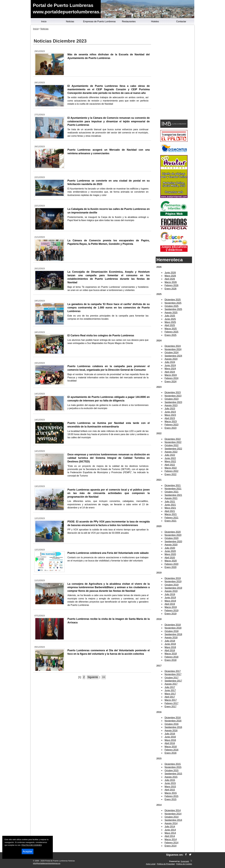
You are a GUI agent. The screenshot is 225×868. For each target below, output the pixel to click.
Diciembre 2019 (173, 578)
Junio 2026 (170, 273)
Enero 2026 (171, 289)
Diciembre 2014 (173, 810)
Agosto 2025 (171, 313)
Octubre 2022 (172, 445)
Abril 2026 (170, 279)
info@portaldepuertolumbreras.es (47, 863)
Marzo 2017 (171, 700)
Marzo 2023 (171, 421)
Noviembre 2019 (173, 581)
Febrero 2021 (171, 518)
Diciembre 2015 (173, 764)
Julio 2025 (170, 316)
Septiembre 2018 (173, 634)
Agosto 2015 (171, 777)
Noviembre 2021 (173, 489)
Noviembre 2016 (173, 721)
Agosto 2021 (171, 498)
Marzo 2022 (171, 468)
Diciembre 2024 (173, 346)
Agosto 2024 (171, 359)
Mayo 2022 (170, 461)
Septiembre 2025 (173, 309)
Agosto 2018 (171, 638)
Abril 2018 (170, 650)
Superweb (185, 861)
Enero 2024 (171, 382)
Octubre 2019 (172, 585)
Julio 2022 (170, 455)
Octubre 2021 (172, 492)
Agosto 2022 (171, 452)
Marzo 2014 (171, 839)
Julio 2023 (170, 409)
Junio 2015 (170, 783)
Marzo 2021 (171, 514)
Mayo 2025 (170, 322)
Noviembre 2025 (173, 303)
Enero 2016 (171, 753)
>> (104, 677)
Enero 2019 (171, 614)
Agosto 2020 (171, 545)
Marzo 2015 (171, 793)
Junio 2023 (170, 412)
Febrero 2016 (171, 750)
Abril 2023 (170, 418)
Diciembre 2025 (173, 300)
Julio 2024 (170, 362)
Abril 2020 (170, 558)
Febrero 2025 (171, 332)
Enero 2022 (171, 474)
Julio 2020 (170, 548)
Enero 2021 (171, 521)
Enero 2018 (171, 660)
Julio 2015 (170, 780)
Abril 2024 (170, 372)
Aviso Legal (151, 864)
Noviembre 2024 (173, 349)
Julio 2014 (170, 827)
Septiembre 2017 (173, 681)
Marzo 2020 (171, 561)
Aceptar (28, 851)
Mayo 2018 (170, 647)
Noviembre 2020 (173, 535)
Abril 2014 (170, 836)
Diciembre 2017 (173, 671)
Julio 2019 (170, 594)
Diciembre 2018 (173, 625)
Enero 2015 (171, 799)
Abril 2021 (170, 511)
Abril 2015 (170, 790)
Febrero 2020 (171, 564)
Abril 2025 (170, 325)
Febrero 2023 (171, 425)
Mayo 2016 (170, 740)
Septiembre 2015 (173, 774)
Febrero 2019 (171, 611)
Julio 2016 (170, 734)
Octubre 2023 (172, 399)
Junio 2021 (170, 505)
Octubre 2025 (172, 306)
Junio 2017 (170, 690)
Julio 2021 (170, 502)
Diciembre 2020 (173, 532)
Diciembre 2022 (173, 439)
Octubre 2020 (172, 538)
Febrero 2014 (171, 843)
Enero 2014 (171, 846)
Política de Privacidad (166, 864)
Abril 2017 (170, 697)
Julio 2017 (170, 687)
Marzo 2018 (171, 654)
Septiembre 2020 (173, 542)
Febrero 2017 (171, 703)
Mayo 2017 (170, 694)
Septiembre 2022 (173, 449)
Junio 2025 (170, 319)
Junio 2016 (170, 737)
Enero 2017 (171, 707)
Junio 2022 (170, 458)
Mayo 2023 (170, 415)
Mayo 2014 (170, 833)
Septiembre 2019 (173, 588)
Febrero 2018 (171, 657)
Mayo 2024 (170, 369)
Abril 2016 (170, 743)
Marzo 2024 (171, 375)
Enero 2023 (171, 428)
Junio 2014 (170, 830)
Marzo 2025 (171, 329)
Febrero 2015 (171, 796)
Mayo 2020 (170, 554)
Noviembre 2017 (173, 674)
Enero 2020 (171, 567)
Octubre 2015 (172, 770)
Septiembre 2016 (173, 727)
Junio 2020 (170, 551)
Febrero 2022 (171, 471)
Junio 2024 (170, 365)
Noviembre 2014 (173, 814)
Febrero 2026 (171, 285)
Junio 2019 (170, 598)
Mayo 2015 (170, 787)
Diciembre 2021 (173, 485)
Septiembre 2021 (173, 495)
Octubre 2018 (172, 631)
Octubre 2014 (172, 817)
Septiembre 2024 (173, 356)
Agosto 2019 (171, 591)
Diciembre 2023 (173, 392)
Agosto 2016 (171, 731)
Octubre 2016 (172, 724)
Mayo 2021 (170, 508)
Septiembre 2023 (173, 402)
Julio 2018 (170, 641)
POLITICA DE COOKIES (32, 845)
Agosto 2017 (171, 684)
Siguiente (93, 677)
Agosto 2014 (171, 823)
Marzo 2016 (171, 747)
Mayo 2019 (170, 601)
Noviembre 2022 (173, 442)
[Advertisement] (174, 73)
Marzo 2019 (171, 607)
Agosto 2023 (171, 405)
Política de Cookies (184, 864)
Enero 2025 (171, 335)
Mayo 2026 (170, 276)
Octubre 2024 (172, 353)
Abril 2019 (170, 604)
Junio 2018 (170, 644)
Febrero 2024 (171, 378)
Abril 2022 (170, 465)
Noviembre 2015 (173, 767)
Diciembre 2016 (173, 718)
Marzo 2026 (171, 282)
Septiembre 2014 (173, 820)
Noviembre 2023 (173, 396)
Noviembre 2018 (173, 628)
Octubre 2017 (172, 678)
